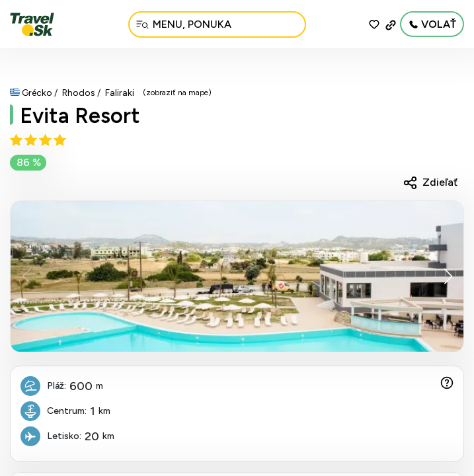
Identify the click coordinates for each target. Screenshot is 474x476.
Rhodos (79, 93)
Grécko (37, 93)
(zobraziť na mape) (177, 93)
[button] (448, 276)
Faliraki (120, 93)
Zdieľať (440, 182)
